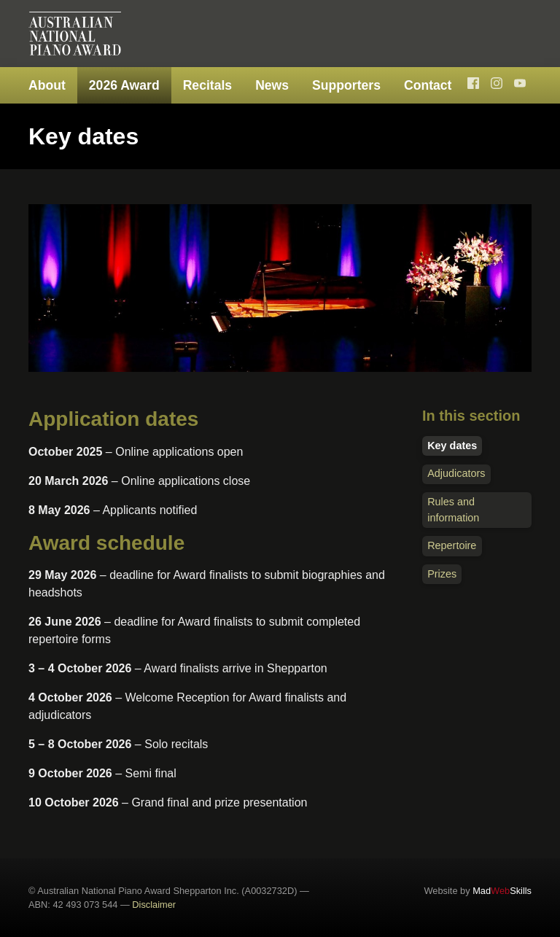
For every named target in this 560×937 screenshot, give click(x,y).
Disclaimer (154, 905)
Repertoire (452, 545)
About (47, 85)
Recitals (207, 85)
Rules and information (453, 510)
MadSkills (502, 891)
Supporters (346, 85)
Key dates (452, 446)
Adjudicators (456, 473)
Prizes (442, 574)
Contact (428, 85)
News (272, 85)
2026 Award (124, 85)
